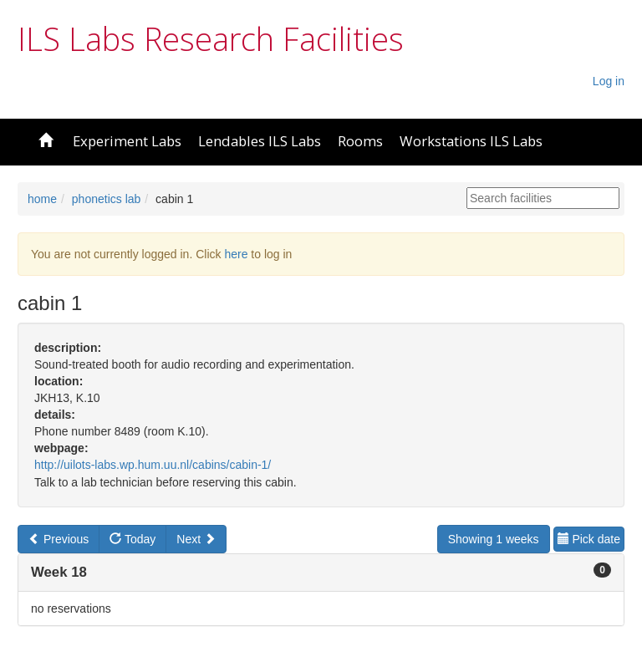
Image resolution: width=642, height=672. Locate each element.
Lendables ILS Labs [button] (260, 141)
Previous (59, 539)
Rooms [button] (360, 141)
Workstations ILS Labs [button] (471, 141)
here (236, 254)
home (42, 199)
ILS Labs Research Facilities (211, 38)
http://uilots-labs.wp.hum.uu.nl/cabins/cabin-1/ (153, 465)
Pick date (589, 539)
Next (196, 539)
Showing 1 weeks (494, 539)
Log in (609, 81)
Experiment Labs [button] (127, 141)
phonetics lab (107, 199)
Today (132, 539)
